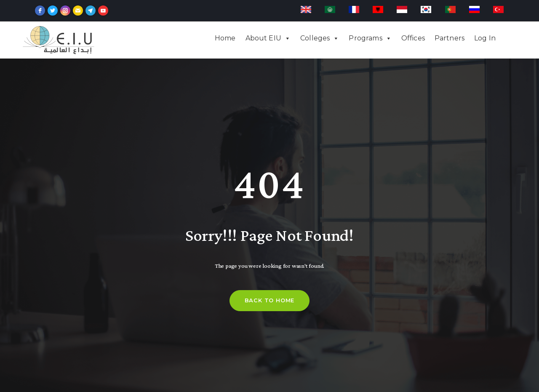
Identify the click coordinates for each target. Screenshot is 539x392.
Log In (485, 38)
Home (225, 38)
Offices (413, 38)
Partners (450, 38)
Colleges (315, 38)
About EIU (263, 38)
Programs (365, 38)
